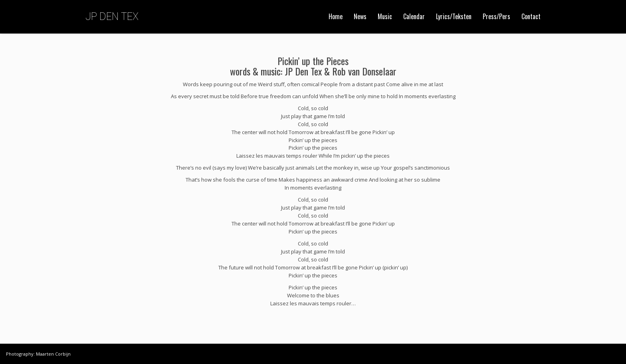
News (360, 16)
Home (336, 16)
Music (385, 16)
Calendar (414, 16)
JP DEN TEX (112, 17)
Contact (531, 16)
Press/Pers (496, 16)
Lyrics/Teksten (454, 16)
